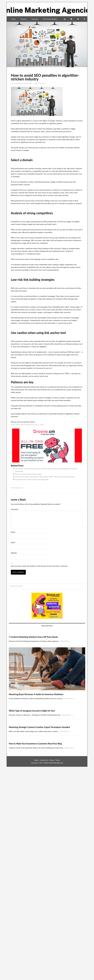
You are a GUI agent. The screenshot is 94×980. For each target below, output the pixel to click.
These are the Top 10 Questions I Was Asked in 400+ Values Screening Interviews (45, 477)
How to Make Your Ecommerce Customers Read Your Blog (35, 744)
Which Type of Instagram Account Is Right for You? (32, 711)
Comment (15, 509)
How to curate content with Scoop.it (28, 474)
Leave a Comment (39, 83)
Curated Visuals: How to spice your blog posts (32, 479)
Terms (58, 760)
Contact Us (44, 760)
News (21, 488)
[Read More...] (66, 641)
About (37, 760)
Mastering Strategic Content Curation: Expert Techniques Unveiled (39, 727)
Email (13, 542)
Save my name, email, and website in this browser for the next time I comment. (39, 566)
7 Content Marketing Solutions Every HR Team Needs (33, 637)
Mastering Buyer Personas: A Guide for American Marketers (36, 694)
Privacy (52, 760)
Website (14, 553)
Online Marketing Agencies (47, 8)
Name (14, 532)
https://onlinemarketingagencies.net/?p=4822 (27, 424)
